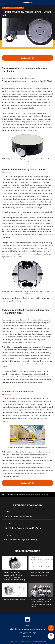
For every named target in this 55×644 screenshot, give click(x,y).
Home (3, 495)
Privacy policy (27, 637)
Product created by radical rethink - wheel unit (33, 495)
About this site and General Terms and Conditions (27, 629)
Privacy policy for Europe (28, 633)
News (27, 625)
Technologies (12, 495)
